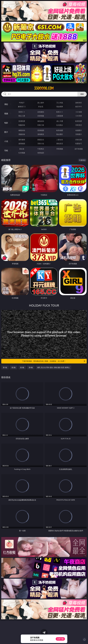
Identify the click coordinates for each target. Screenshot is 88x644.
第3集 (22, 367)
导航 (6, 150)
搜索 (82, 94)
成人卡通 (60, 121)
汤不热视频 (79, 149)
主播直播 (60, 116)
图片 (6, 132)
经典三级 (41, 125)
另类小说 (41, 144)
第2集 (14, 367)
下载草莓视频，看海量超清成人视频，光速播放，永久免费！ (54, 361)
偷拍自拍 (41, 121)
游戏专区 (79, 103)
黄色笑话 (60, 144)
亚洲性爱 (22, 121)
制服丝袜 (22, 125)
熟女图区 (60, 134)
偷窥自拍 (22, 130)
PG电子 (22, 103)
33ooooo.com (44, 88)
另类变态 (79, 125)
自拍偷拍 (41, 112)
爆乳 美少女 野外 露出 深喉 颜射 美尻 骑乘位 (53, 367)
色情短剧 (41, 153)
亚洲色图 (41, 130)
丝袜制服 (41, 116)
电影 (6, 123)
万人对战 (60, 103)
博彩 (6, 104)
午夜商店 (41, 149)
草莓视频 (60, 149)
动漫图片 (79, 130)
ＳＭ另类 (79, 116)
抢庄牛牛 (79, 107)
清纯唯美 (41, 134)
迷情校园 (22, 144)
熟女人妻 (22, 116)
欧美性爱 (79, 121)
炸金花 (41, 107)
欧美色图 (60, 130)
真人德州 (41, 103)
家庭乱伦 (41, 140)
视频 (6, 114)
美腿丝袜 (22, 134)
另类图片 (79, 134)
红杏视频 (22, 153)
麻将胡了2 (22, 107)
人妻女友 (60, 140)
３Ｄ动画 (79, 112)
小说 (6, 141)
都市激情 (22, 140)
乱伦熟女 (60, 125)
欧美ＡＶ (60, 112)
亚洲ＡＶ (22, 112)
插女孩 (22, 149)
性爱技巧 (79, 144)
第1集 (5, 367)
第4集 (31, 367)
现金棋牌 (60, 107)
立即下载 (60, 639)
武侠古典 (79, 140)
